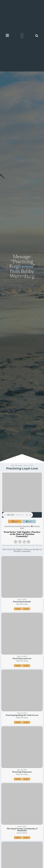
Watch (30, 522)
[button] (37, 36)
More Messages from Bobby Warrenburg (17, 526)
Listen (16, 522)
